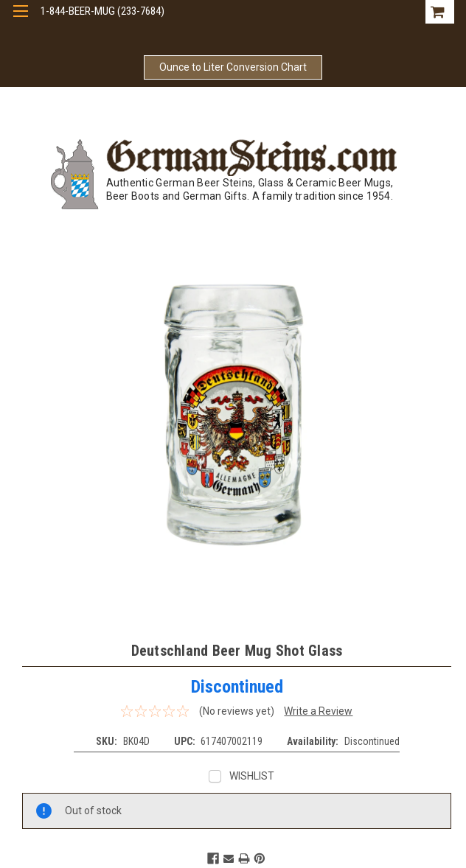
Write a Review (318, 711)
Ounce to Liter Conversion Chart (233, 67)
